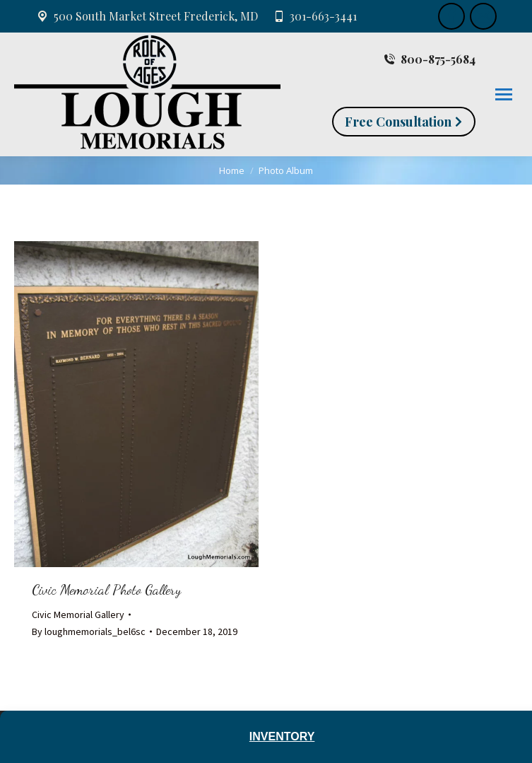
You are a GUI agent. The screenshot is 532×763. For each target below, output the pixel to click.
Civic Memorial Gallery (78, 615)
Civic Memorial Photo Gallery (106, 590)
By (89, 631)
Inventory (282, 736)
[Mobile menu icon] (504, 94)
